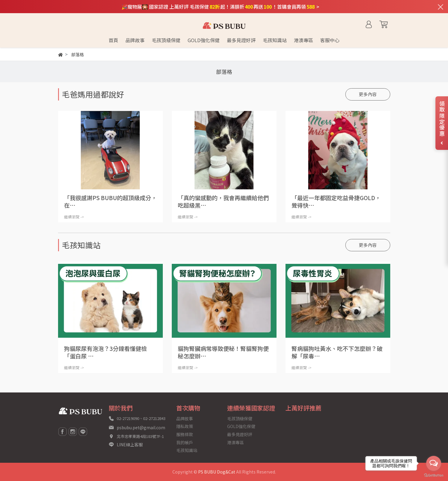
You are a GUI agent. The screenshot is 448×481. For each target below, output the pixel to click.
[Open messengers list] (434, 463)
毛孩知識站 (187, 450)
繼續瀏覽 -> (74, 217)
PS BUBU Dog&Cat (217, 472)
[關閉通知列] (441, 7)
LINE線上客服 (130, 445)
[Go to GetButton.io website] (434, 475)
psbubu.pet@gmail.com (141, 427)
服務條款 (185, 434)
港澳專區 (236, 442)
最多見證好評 (240, 434)
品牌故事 (185, 418)
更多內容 (368, 94)
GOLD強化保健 (241, 426)
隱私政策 (185, 426)
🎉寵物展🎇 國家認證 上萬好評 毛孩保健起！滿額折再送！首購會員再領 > (220, 7)
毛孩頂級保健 (240, 418)
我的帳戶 (185, 442)
